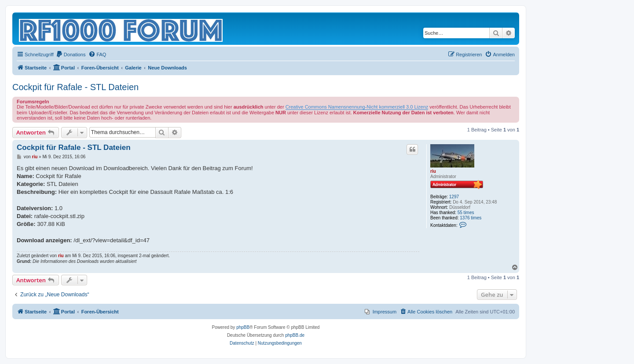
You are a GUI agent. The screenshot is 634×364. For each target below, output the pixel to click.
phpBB (243, 327)
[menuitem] (71, 55)
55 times (466, 213)
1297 (454, 197)
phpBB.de (295, 335)
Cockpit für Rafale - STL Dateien (75, 87)
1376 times (471, 218)
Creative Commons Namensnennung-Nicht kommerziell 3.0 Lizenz (357, 107)
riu (433, 171)
